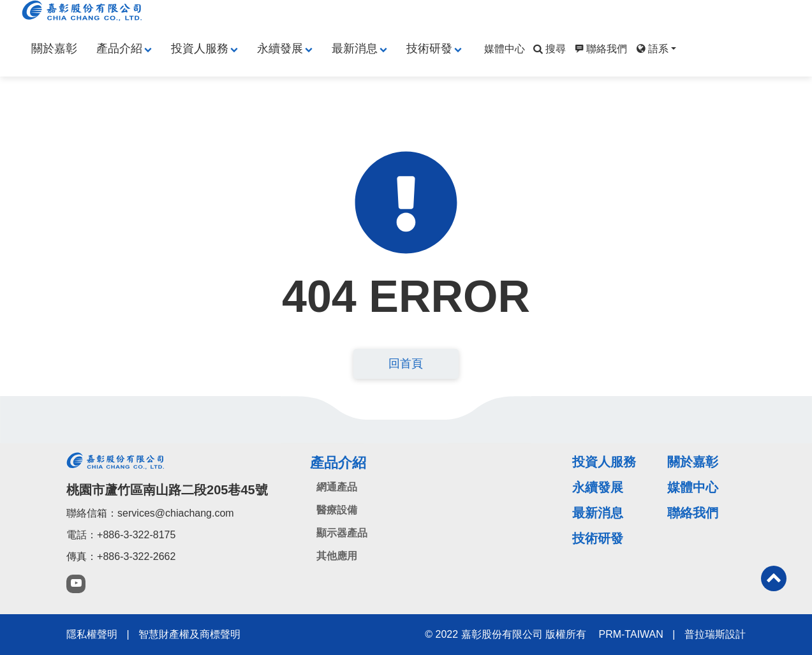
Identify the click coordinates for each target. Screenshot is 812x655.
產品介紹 (119, 48)
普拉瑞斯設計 (715, 634)
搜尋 (549, 49)
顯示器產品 (342, 533)
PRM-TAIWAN (631, 634)
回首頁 (406, 364)
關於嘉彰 (54, 48)
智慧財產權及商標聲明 (189, 634)
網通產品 (337, 487)
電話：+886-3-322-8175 (121, 535)
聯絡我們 (600, 49)
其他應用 (337, 556)
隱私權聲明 (92, 634)
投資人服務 (200, 48)
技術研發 (429, 48)
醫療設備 (337, 510)
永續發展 (280, 48)
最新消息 (355, 48)
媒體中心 (505, 49)
